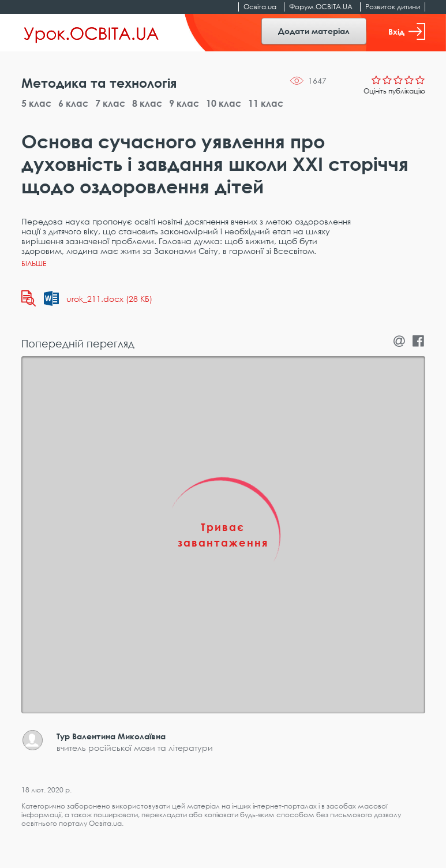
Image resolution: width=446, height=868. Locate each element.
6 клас (73, 103)
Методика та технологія (99, 83)
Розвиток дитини (393, 7)
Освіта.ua (260, 7)
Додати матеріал (314, 31)
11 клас (266, 103)
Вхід (407, 31)
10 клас (224, 103)
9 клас (184, 103)
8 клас (147, 103)
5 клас (36, 103)
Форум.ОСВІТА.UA (321, 7)
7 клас (110, 103)
